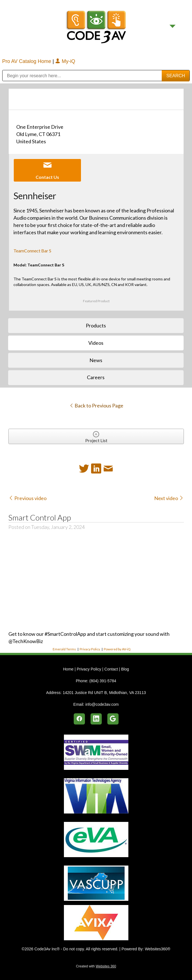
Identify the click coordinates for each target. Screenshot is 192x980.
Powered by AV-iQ (117, 649)
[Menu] (173, 26)
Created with (96, 966)
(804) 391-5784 (103, 681)
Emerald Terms (64, 649)
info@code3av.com (102, 704)
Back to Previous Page (96, 405)
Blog (125, 669)
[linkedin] (96, 719)
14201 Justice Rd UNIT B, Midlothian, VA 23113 (104, 693)
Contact (111, 669)
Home (69, 669)
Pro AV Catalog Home (27, 61)
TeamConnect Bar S (32, 251)
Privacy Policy (90, 649)
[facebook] (79, 719)
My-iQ (65, 61)
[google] (113, 719)
